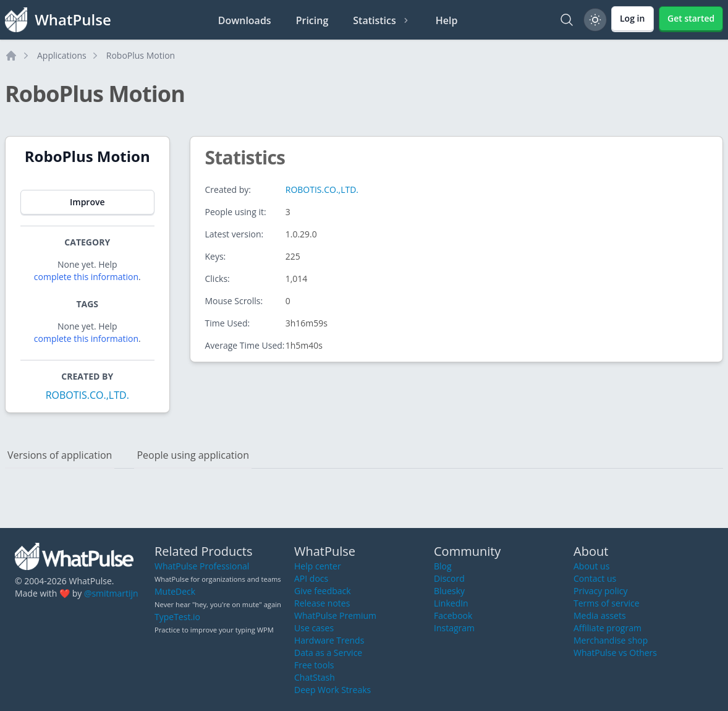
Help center (318, 566)
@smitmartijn (111, 593)
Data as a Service (328, 653)
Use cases (314, 628)
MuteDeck (175, 591)
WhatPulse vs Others (615, 653)
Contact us (595, 578)
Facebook (453, 615)
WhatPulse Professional (202, 566)
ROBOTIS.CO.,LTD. (87, 395)
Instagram (454, 628)
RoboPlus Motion (141, 55)
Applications (62, 55)
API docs (311, 578)
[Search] (567, 20)
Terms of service (607, 603)
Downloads (245, 20)
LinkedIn (451, 603)
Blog (443, 566)
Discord (449, 578)
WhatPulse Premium (335, 615)
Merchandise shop (611, 640)
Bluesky (449, 591)
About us (591, 566)
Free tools (314, 665)
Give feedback (323, 591)
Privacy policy (601, 591)
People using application (193, 455)
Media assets (600, 615)
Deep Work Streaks (332, 690)
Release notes (322, 603)
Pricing (312, 20)
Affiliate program (607, 628)
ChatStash (315, 677)
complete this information (86, 277)
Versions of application (60, 455)
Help (447, 20)
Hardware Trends (329, 640)
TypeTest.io (177, 617)
